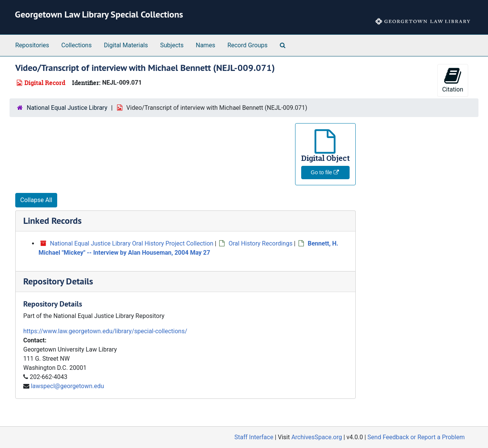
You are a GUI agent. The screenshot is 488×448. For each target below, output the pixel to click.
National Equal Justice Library (67, 108)
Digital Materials (126, 45)
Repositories (32, 45)
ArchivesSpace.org (317, 437)
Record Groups (247, 45)
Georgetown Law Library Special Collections (99, 14)
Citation (453, 80)
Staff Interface (254, 437)
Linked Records (52, 221)
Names (206, 45)
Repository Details (58, 281)
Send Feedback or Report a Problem (416, 437)
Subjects (172, 45)
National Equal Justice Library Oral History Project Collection (132, 243)
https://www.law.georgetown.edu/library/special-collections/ (105, 331)
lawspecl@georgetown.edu (67, 386)
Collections (77, 45)
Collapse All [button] (36, 200)
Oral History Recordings (260, 243)
